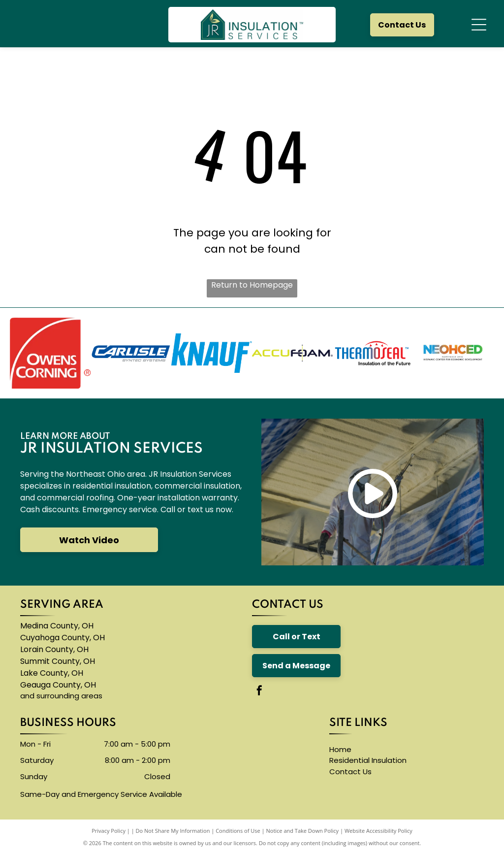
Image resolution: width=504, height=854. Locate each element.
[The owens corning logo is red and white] (50, 353)
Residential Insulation (368, 760)
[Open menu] (479, 25)
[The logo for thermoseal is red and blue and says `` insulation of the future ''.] (373, 353)
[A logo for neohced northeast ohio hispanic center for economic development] (454, 353)
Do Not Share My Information (173, 831)
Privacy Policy (109, 831)
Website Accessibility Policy (378, 831)
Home (340, 749)
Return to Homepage (252, 285)
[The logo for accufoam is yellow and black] (292, 353)
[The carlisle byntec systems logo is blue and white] (131, 353)
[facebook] (259, 692)
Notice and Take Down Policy (303, 831)
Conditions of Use (238, 831)
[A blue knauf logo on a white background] (212, 353)
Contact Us (350, 772)
